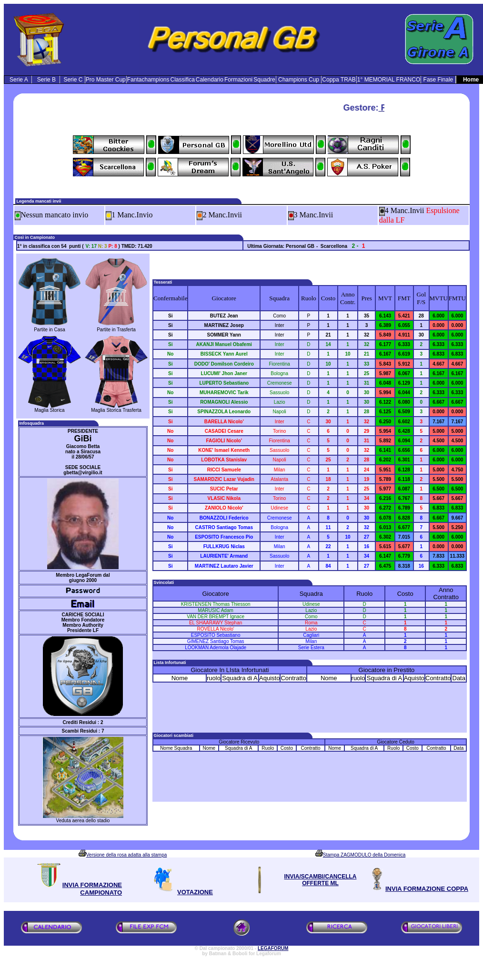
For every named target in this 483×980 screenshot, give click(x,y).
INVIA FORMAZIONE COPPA (427, 889)
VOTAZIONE (195, 892)
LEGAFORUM (273, 948)
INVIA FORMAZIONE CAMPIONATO (92, 889)
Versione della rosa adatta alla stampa (127, 855)
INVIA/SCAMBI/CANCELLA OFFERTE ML (321, 880)
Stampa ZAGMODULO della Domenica (364, 855)
